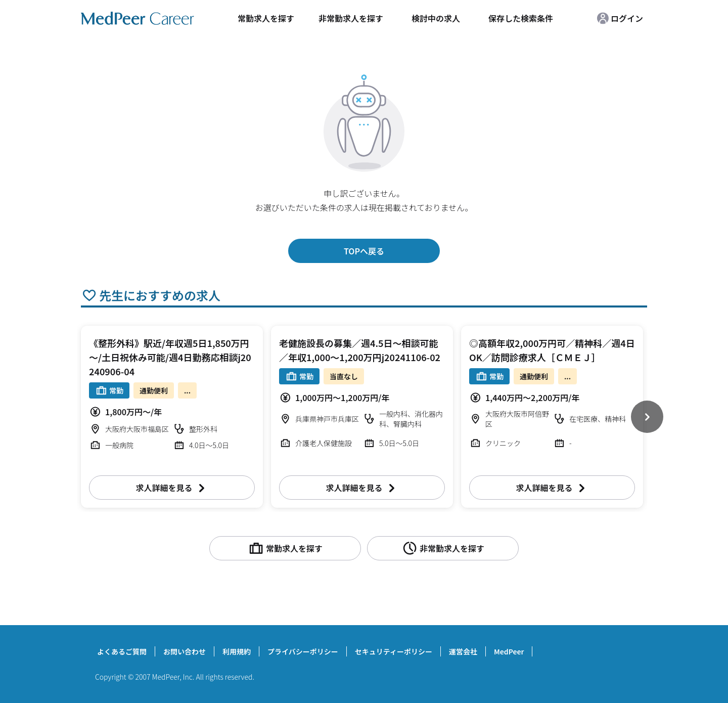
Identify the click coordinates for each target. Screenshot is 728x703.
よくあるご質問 (122, 651)
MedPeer (509, 651)
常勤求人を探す (266, 18)
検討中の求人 (436, 18)
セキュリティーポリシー (394, 651)
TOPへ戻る (364, 251)
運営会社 (463, 651)
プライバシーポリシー (303, 651)
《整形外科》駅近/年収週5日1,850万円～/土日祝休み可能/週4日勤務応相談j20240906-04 (170, 357)
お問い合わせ (185, 651)
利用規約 (237, 651)
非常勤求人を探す (351, 18)
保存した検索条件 (521, 18)
